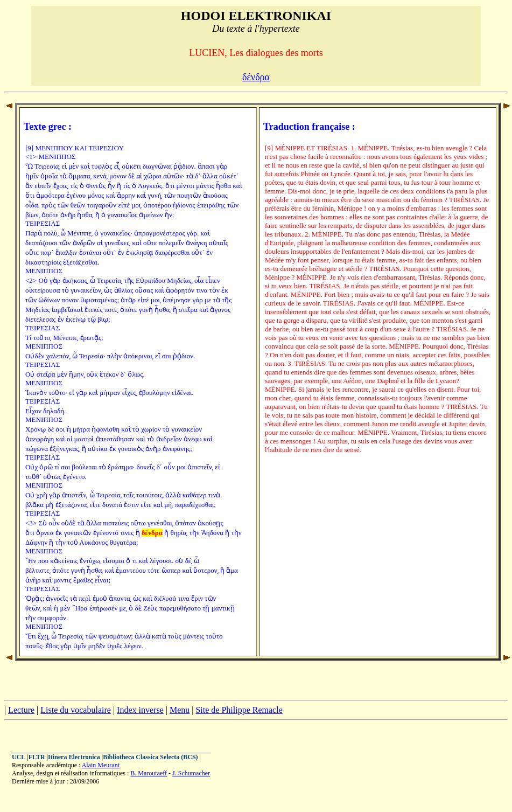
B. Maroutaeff (149, 773)
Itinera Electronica (74, 757)
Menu (180, 710)
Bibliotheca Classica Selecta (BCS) (150, 757)
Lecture (21, 710)
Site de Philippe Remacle (239, 710)
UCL (19, 757)
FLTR (37, 757)
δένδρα (256, 77)
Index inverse (140, 710)
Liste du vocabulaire (76, 710)
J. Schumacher (191, 773)
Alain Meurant (101, 765)
